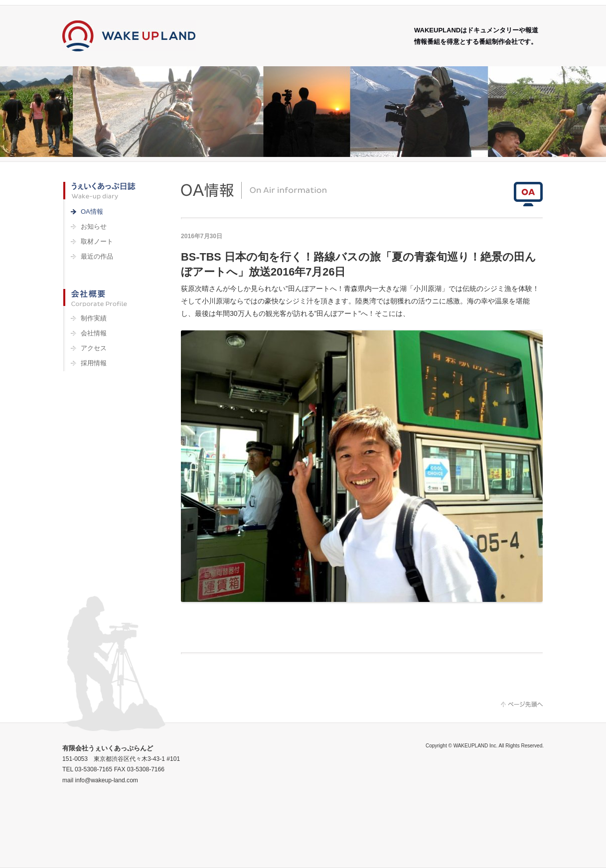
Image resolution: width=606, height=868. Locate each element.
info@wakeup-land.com (107, 780)
